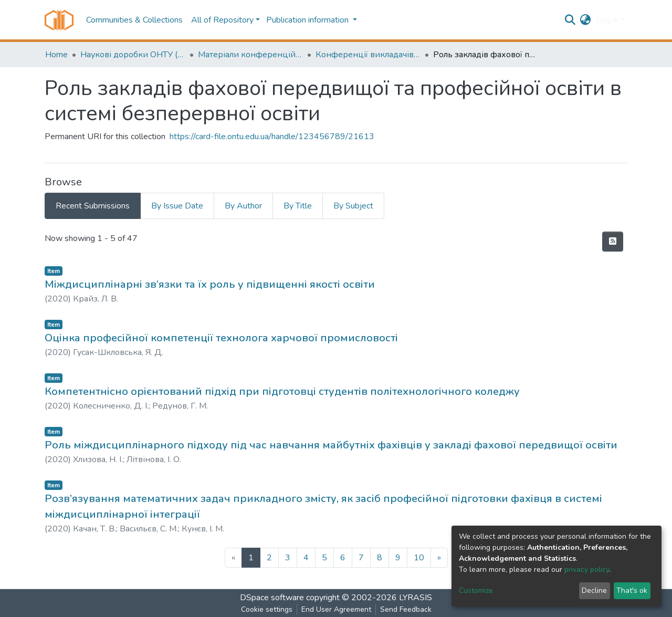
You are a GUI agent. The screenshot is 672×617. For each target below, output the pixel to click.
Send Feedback (406, 609)
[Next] (439, 558)
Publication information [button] (308, 20)
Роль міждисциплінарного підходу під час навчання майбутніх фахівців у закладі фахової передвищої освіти (331, 445)
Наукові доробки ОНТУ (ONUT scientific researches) (133, 55)
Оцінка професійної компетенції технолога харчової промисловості (221, 338)
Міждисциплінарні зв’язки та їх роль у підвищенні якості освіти (210, 284)
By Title (298, 206)
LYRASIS (416, 598)
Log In (608, 20)
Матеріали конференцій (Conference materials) (250, 55)
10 (419, 558)
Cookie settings (267, 609)
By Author (243, 206)
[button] (586, 20)
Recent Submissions (93, 206)
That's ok (632, 590)
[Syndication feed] (613, 242)
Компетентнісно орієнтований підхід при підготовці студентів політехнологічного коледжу (282, 391)
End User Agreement (336, 609)
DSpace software (272, 598)
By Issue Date (177, 206)
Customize (476, 590)
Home (56, 55)
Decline (594, 590)
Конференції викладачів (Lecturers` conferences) (368, 55)
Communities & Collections (134, 20)
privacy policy (587, 569)
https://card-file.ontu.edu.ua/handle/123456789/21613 (272, 137)
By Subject (353, 206)
